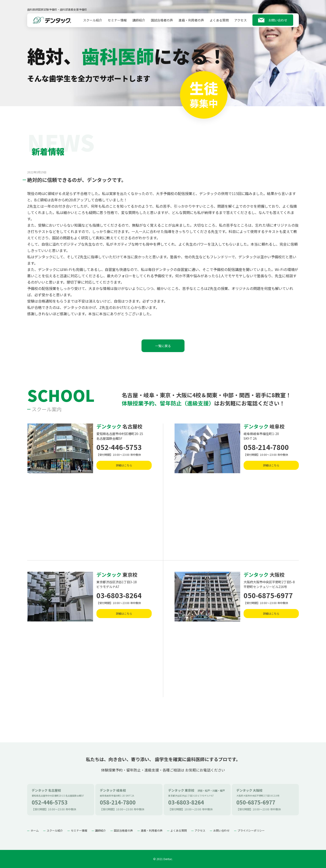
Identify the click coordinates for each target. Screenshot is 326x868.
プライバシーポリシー (251, 830)
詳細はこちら (124, 465)
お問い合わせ (278, 22)
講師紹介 (139, 22)
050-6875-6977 (268, 595)
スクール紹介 (93, 22)
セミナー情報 (117, 22)
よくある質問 (219, 22)
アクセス (241, 22)
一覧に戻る (163, 346)
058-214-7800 (266, 447)
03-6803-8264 (119, 595)
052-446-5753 (119, 447)
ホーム (35, 830)
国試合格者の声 (162, 22)
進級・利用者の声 (191, 22)
